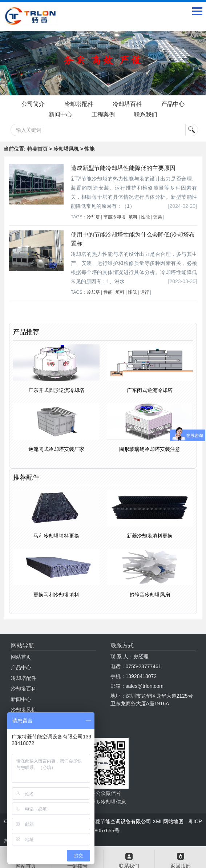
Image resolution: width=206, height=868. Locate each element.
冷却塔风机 (24, 710)
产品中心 (173, 104)
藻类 (158, 217)
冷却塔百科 (127, 104)
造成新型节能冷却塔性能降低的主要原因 (123, 168)
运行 (145, 292)
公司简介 (33, 104)
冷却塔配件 (79, 104)
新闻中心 (60, 114)
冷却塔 (93, 217)
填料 (133, 217)
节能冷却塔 (114, 217)
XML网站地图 (168, 821)
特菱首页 (37, 149)
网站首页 (21, 657)
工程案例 (103, 114)
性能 (145, 217)
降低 (132, 292)
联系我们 (146, 114)
